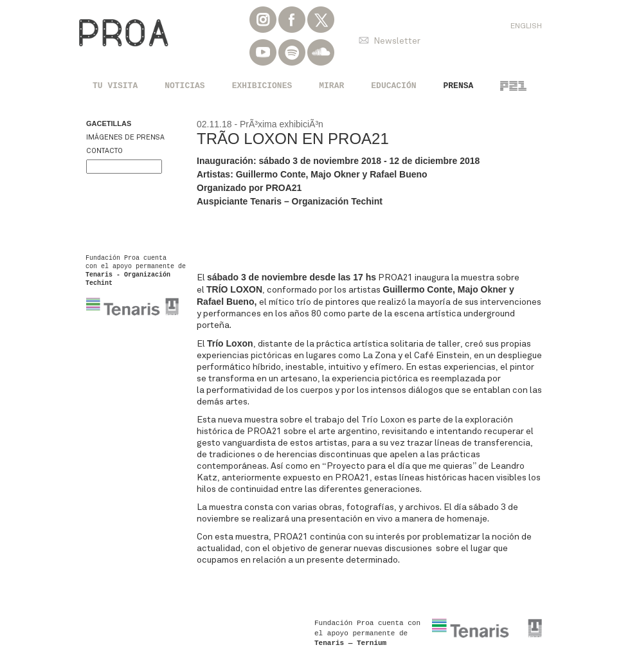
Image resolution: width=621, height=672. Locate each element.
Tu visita (115, 86)
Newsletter (397, 41)
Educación (393, 86)
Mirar (331, 86)
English (526, 26)
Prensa (459, 86)
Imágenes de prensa (125, 137)
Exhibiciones (262, 86)
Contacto (104, 151)
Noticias (184, 86)
